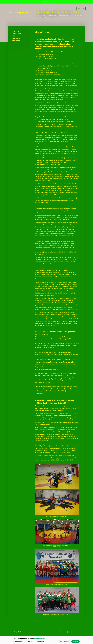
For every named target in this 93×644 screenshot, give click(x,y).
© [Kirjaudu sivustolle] (14, 632)
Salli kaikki (75, 641)
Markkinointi (39, 641)
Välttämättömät (18, 641)
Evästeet (63, 632)
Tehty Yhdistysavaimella (74, 632)
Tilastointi (29, 641)
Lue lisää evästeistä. (40, 638)
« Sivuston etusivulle (47, 2)
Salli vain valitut (64, 641)
